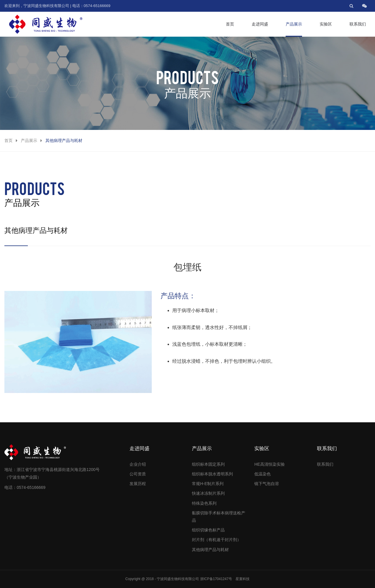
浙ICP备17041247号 (216, 579)
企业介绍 (138, 464)
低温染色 (262, 474)
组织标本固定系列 (208, 464)
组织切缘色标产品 (208, 530)
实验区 (326, 24)
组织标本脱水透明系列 (212, 474)
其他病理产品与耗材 (210, 550)
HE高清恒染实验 (269, 464)
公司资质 (138, 474)
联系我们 (358, 24)
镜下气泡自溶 (267, 484)
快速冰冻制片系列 (208, 493)
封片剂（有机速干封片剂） (217, 540)
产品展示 (294, 24)
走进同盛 (260, 24)
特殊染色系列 (204, 503)
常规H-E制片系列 (208, 484)
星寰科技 (243, 579)
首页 (230, 24)
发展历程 (138, 484)
